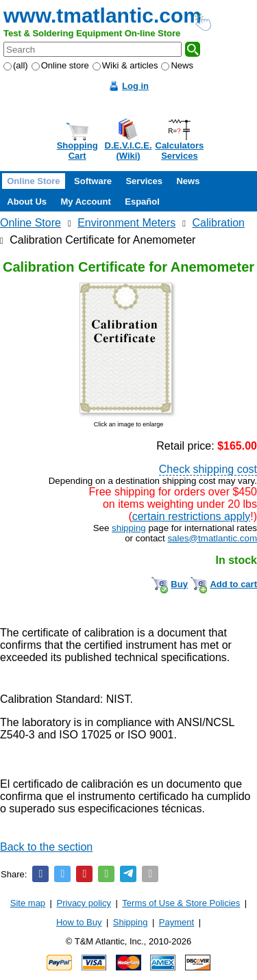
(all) (16, 65)
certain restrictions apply (192, 516)
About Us (27, 202)
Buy (179, 584)
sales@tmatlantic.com (212, 538)
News (177, 65)
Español (142, 202)
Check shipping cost (208, 469)
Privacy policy (84, 903)
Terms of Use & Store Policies (181, 903)
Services (144, 181)
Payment (176, 922)
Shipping (131, 922)
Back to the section (46, 847)
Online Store (33, 181)
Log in (135, 86)
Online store (60, 65)
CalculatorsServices (180, 151)
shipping (129, 528)
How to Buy (79, 922)
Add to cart (233, 584)
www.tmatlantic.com (102, 15)
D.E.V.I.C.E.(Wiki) (128, 151)
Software (93, 181)
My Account (86, 202)
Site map (28, 903)
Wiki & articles (125, 65)
